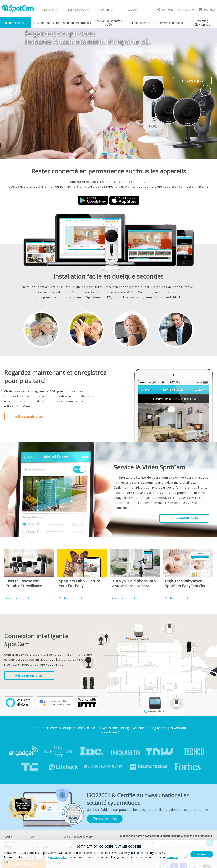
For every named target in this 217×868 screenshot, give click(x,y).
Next (206, 90)
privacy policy (59, 857)
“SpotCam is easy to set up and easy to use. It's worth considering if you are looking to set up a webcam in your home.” (109, 730)
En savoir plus (193, 81)
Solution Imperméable (77, 23)
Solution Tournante (46, 23)
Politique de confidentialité (78, 837)
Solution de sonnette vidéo (108, 23)
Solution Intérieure (15, 23)
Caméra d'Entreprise (171, 23)
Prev (11, 90)
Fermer (202, 854)
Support (133, 9)
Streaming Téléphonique (201, 23)
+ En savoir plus (29, 417)
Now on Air (106, 9)
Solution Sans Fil (139, 23)
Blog (32, 837)
